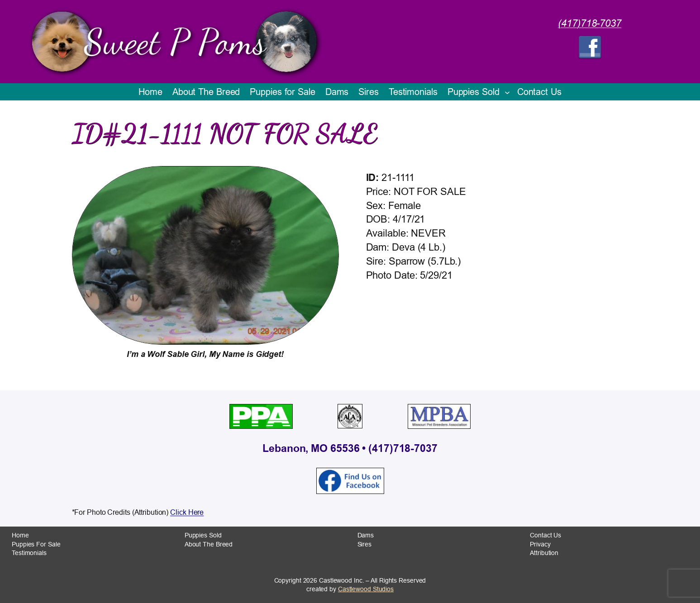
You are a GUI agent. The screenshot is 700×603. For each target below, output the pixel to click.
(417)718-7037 (590, 24)
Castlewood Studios (366, 589)
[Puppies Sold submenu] (507, 92)
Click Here (187, 512)
